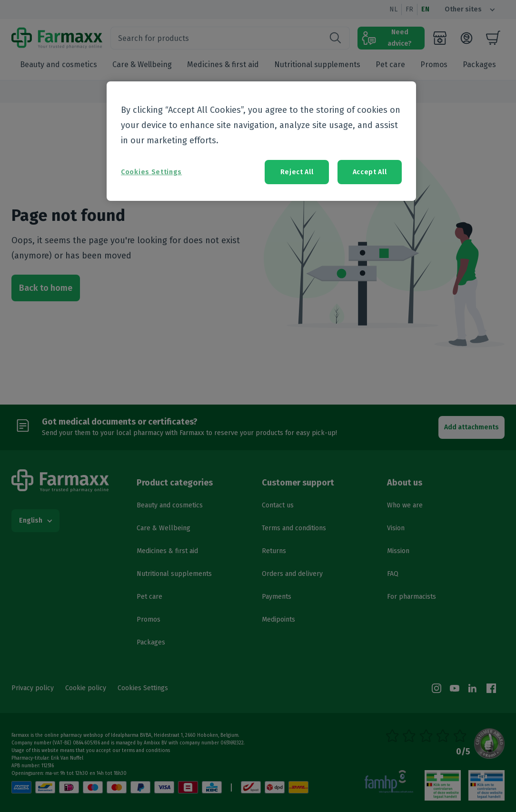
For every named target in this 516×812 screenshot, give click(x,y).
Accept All (370, 172)
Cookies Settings (151, 172)
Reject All (297, 172)
